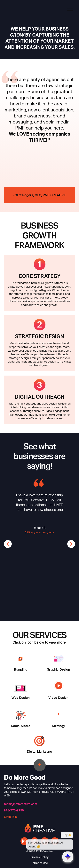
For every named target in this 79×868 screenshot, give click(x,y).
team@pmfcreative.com (20, 804)
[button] (8, 544)
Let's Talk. (11, 817)
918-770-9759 (14, 810)
